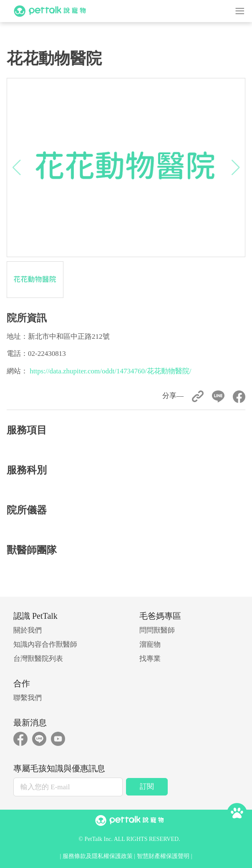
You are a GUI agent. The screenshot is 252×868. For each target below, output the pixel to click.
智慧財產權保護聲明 (163, 856)
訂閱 (147, 787)
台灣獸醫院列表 (38, 659)
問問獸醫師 (157, 630)
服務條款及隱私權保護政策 (98, 856)
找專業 (150, 659)
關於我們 (28, 630)
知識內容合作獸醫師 (45, 644)
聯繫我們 (28, 698)
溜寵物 (150, 644)
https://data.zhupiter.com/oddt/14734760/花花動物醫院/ (110, 371)
